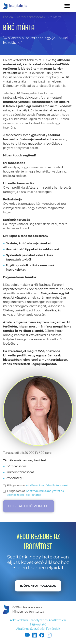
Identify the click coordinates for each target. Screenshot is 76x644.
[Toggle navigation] (67, 6)
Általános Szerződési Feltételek (38, 629)
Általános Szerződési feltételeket (47, 485)
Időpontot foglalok (38, 586)
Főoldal (8, 17)
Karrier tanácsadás (30, 17)
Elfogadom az (37, 485)
